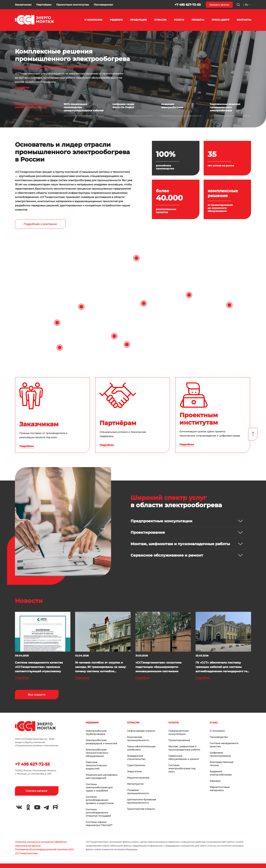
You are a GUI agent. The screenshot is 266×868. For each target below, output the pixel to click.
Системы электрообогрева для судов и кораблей (99, 787)
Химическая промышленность (138, 739)
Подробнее (22, 87)
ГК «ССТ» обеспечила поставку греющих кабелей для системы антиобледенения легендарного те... (222, 667)
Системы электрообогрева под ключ (182, 768)
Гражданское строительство (136, 757)
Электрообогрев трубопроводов (96, 732)
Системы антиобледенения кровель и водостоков (100, 800)
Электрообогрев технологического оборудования (97, 753)
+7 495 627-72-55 (188, 5)
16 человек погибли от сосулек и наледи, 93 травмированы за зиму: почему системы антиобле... (101, 667)
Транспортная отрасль (141, 809)
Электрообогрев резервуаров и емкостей (101, 742)
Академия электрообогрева (221, 773)
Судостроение (136, 765)
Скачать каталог (37, 791)
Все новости (37, 695)
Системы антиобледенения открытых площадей (98, 813)
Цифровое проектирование (220, 754)
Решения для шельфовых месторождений (101, 776)
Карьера (215, 781)
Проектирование (179, 740)
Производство (219, 737)
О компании (217, 731)
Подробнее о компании (40, 224)
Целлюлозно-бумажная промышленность (141, 801)
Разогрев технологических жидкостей (96, 765)
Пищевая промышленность (138, 792)
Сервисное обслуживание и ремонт (184, 757)
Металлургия (135, 784)
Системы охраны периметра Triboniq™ (99, 824)
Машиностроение (138, 778)
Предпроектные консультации (179, 732)
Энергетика (134, 771)
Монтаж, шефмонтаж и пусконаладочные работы (184, 748)
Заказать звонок (219, 5)
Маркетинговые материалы (220, 789)
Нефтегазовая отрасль (141, 731)
